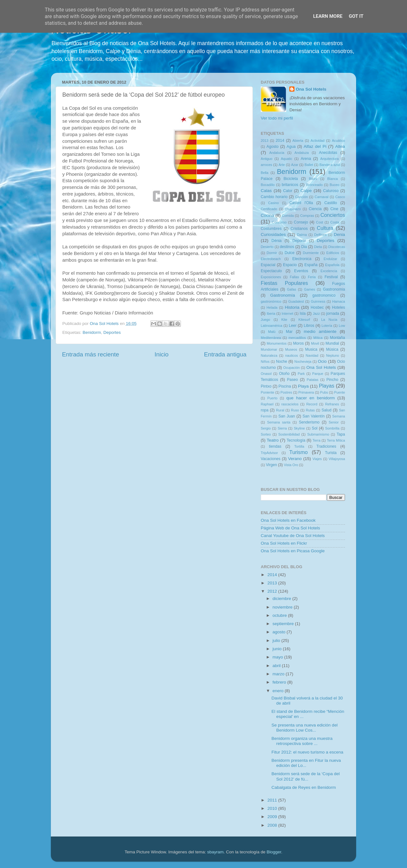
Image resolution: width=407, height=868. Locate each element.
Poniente (268, 392)
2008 (273, 825)
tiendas (275, 446)
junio (278, 649)
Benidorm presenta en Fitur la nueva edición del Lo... (306, 763)
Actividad (318, 141)
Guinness (318, 301)
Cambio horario (274, 197)
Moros (299, 343)
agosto (279, 632)
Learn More (328, 16)
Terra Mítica (336, 440)
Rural (280, 410)
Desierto (267, 247)
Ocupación (292, 368)
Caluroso (331, 191)
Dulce (290, 253)
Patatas (313, 380)
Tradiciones (326, 446)
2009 (273, 817)
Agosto (272, 147)
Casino (273, 203)
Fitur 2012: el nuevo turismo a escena (307, 752)
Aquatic (286, 159)
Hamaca (339, 301)
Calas (266, 191)
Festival (331, 277)
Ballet (309, 165)
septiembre (284, 624)
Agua (291, 147)
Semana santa (279, 422)
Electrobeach (271, 259)
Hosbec (317, 307)
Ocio (322, 361)
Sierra (282, 428)
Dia (304, 247)
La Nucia (329, 320)
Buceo (335, 185)
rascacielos (290, 404)
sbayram (216, 852)
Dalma (302, 235)
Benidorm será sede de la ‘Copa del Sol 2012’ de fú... (306, 776)
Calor (288, 191)
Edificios (333, 253)
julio (277, 641)
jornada (333, 313)
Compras (307, 216)
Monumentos (277, 343)
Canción (301, 197)
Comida (288, 216)
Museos (291, 349)
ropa (265, 410)
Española (332, 265)
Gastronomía (283, 295)
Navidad (312, 355)
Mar (289, 332)
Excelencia (329, 271)
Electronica (302, 259)
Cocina (267, 215)
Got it (356, 16)
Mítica (318, 338)
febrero (280, 682)
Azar (295, 165)
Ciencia (315, 209)
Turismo (299, 452)
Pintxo (266, 386)
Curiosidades (273, 234)
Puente (340, 392)
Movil (315, 343)
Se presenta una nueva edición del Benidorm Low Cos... (305, 728)
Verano (295, 459)
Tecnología (296, 440)
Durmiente (311, 253)
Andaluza (302, 153)
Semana (339, 416)
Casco (340, 197)
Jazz (316, 313)
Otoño (284, 374)
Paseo (292, 380)
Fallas (294, 277)
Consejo (301, 222)
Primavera (306, 392)
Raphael (267, 404)
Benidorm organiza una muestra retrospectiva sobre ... (302, 741)
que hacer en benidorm (311, 398)
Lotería (327, 326)
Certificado (269, 209)
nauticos (292, 355)
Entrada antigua (225, 354)
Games (310, 289)
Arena (306, 159)
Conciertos (333, 215)
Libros (309, 326)
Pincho (332, 380)
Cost (320, 222)
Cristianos (299, 229)
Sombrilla (332, 428)
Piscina (285, 386)
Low (342, 326)
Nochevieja (303, 362)
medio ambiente (320, 331)
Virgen (271, 465)
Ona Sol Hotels (311, 89)
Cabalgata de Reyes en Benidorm (304, 787)
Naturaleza (269, 355)
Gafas (291, 289)
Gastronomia (334, 289)
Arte (282, 165)
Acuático (338, 141)
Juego (265, 320)
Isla (303, 313)
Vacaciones (271, 459)
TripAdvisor (269, 453)
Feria (312, 277)
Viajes (317, 459)
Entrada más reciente (91, 354)
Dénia (277, 241)
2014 (280, 141)
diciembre (282, 599)
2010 (273, 808)
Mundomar (269, 349)
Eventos (301, 271)
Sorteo (266, 434)
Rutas (310, 410)
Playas (327, 386)
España (311, 265)
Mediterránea (271, 338)
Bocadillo (268, 185)
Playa (303, 386)
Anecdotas (328, 153)
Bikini (313, 179)
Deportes (112, 332)
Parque (318, 374)
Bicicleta (291, 179)
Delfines (320, 235)
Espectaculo (271, 271)
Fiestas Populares (284, 283)
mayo (278, 657)
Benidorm (92, 332)
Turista (331, 453)
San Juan (286, 416)
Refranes (332, 404)
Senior (334, 422)
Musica (311, 349)
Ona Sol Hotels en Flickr (284, 543)
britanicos (290, 185)
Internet (288, 313)
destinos (287, 247)
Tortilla (299, 446)
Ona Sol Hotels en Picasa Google (293, 551)
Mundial (332, 343)
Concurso (279, 222)
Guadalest (296, 301)
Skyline (299, 428)
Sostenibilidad (289, 434)
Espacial (268, 265)
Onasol (266, 374)
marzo (279, 674)
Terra (317, 440)
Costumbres (271, 229)
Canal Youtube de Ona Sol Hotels (293, 536)
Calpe (306, 191)
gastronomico (324, 295)
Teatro (273, 440)
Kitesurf (304, 320)
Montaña (338, 338)
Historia (292, 307)
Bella (265, 173)
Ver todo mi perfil (277, 118)
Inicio (162, 354)
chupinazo (293, 209)
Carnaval (322, 197)
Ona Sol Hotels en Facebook (288, 520)
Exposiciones (271, 277)
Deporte (299, 241)
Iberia (271, 313)
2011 (273, 800)
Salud (326, 410)
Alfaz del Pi (315, 146)
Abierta (298, 141)
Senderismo (309, 422)
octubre (280, 615)
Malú (272, 332)
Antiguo (267, 159)
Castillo (331, 203)
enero (279, 691)
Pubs (324, 392)
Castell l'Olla (301, 203)
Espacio (290, 265)
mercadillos (297, 338)
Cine (334, 209)
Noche (282, 362)
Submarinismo (318, 434)
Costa (335, 222)
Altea (340, 146)
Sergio (266, 428)
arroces (266, 165)
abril (277, 666)
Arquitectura (329, 159)
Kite (284, 320)
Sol (315, 428)
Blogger (274, 852)
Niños (265, 362)
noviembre (283, 607)
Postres (286, 392)
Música (332, 349)
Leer (293, 326)
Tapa (341, 434)
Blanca (332, 179)
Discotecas (337, 247)
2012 (273, 591)
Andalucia (277, 153)
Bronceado (314, 185)
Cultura (325, 228)
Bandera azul (330, 165)
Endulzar (331, 259)
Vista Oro (291, 465)
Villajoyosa (337, 459)
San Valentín (314, 416)
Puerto (272, 398)
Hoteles (338, 307)
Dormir (272, 253)
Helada (272, 307)
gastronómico (271, 301)
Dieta (318, 247)
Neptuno (332, 355)
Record (312, 404)
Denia (339, 234)
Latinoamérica (272, 326)
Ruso (295, 410)
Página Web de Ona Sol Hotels (290, 528)
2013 (265, 141)
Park (301, 374)
